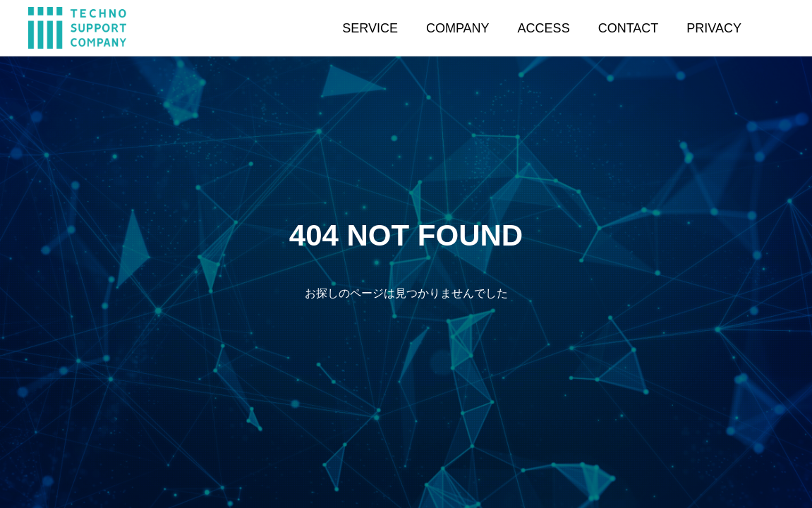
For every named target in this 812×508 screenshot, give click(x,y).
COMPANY (458, 28)
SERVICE (370, 28)
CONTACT (629, 28)
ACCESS (544, 28)
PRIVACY (714, 28)
